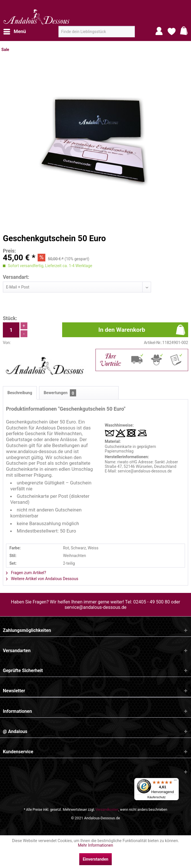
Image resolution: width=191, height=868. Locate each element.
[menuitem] (14, 32)
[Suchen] (129, 34)
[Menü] (175, 781)
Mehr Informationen (95, 845)
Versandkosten (107, 810)
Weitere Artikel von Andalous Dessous (42, 579)
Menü (15, 31)
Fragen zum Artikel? (26, 573)
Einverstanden (95, 859)
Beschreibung (20, 393)
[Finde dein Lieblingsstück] (97, 32)
